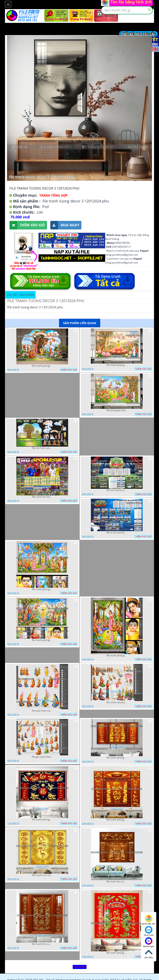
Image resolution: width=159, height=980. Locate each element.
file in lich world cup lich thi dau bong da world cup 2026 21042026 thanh (117, 533)
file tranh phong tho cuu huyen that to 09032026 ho (117, 820)
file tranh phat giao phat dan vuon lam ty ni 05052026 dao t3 (42, 589)
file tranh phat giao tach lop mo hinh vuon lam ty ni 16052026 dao (42, 366)
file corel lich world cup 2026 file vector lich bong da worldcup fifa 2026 (42, 497)
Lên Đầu (149, 954)
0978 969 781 (149, 920)
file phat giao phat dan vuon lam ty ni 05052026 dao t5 (117, 410)
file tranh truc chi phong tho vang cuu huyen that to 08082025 (42, 875)
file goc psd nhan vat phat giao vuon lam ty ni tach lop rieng (42, 757)
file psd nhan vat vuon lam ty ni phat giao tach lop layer (42, 711)
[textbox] (127, 10)
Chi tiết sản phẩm (20, 295)
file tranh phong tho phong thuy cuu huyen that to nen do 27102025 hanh (117, 953)
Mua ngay (65, 225)
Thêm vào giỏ (27, 225)
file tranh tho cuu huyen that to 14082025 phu (42, 944)
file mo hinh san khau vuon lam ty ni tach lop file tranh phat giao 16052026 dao (42, 448)
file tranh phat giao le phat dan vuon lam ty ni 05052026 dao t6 (117, 365)
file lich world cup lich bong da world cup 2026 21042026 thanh (117, 490)
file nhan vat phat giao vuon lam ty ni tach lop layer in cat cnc (117, 702)
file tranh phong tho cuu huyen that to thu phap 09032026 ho (117, 758)
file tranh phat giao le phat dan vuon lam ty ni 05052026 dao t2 (117, 655)
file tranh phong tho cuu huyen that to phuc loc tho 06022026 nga (42, 820)
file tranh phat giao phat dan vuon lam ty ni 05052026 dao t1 (42, 640)
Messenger (149, 942)
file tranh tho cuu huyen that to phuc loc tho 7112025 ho (117, 882)
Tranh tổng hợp (53, 195)
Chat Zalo (149, 931)
